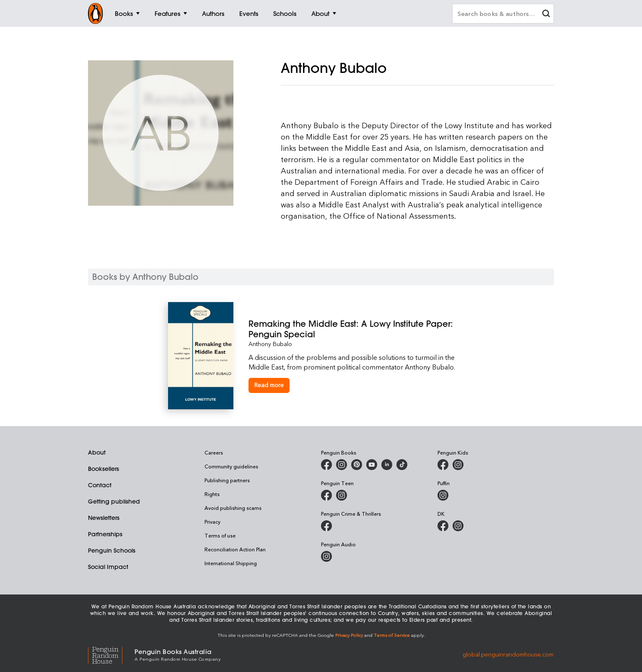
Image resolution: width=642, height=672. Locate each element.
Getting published (114, 501)
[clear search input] (546, 14)
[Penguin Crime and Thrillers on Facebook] (326, 526)
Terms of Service (392, 635)
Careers (214, 452)
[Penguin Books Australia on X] (357, 465)
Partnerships (105, 534)
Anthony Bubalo (270, 344)
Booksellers (104, 469)
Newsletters (104, 518)
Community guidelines (231, 466)
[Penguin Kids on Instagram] (458, 465)
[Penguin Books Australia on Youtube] (372, 465)
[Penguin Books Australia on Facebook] (326, 465)
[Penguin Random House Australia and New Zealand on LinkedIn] (387, 465)
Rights (212, 494)
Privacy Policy (349, 635)
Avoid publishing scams (233, 508)
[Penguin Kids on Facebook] (443, 465)
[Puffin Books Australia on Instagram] (443, 495)
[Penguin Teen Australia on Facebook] (326, 495)
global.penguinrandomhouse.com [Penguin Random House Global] (508, 654)
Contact (100, 485)
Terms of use (220, 535)
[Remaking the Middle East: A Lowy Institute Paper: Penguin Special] (361, 329)
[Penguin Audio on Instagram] (326, 556)
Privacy (212, 522)
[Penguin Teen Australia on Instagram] (342, 495)
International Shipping (231, 563)
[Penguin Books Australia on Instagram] (342, 465)
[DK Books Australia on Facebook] (443, 526)
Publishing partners (227, 480)
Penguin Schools (112, 551)
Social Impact (108, 567)
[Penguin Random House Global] (111, 654)
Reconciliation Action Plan (235, 549)
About (97, 452)
